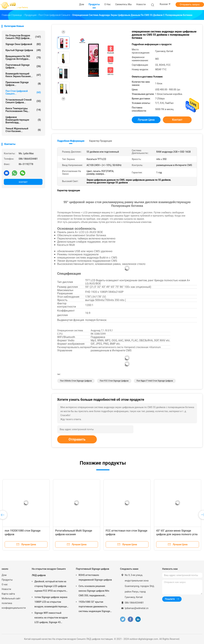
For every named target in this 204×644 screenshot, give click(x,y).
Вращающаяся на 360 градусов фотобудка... (23, 58)
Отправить (77, 439)
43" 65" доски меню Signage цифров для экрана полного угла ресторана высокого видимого (177, 534)
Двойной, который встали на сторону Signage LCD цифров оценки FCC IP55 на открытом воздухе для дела (51, 587)
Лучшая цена (146, 120)
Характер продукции (101, 141)
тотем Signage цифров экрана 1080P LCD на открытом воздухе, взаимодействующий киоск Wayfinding (51, 602)
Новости (6, 589)
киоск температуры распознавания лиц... (23, 110)
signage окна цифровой (23, 44)
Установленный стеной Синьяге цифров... (23, 101)
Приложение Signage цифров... (23, 84)
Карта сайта (8, 594)
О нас (5, 584)
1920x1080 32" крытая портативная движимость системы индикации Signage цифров (94, 607)
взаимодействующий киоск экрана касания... (23, 75)
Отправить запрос (190, 5)
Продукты (7, 580)
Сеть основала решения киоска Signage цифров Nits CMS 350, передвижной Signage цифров (94, 591)
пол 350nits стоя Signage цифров (76, 381)
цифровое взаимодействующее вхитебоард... (23, 120)
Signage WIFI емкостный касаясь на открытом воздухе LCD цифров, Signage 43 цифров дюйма (51, 618)
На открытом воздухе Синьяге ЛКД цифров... (23, 37)
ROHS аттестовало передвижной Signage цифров (95, 577)
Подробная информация (71, 141)
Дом (4, 575)
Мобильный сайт (11, 598)
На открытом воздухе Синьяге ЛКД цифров (49, 572)
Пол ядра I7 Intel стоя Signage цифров (155, 381)
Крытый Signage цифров (23, 50)
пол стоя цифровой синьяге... (23, 92)
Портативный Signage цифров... (23, 66)
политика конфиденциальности (13, 606)
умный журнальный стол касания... (23, 130)
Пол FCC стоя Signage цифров (114, 381)
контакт (23, 182)
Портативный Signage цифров (93, 569)
